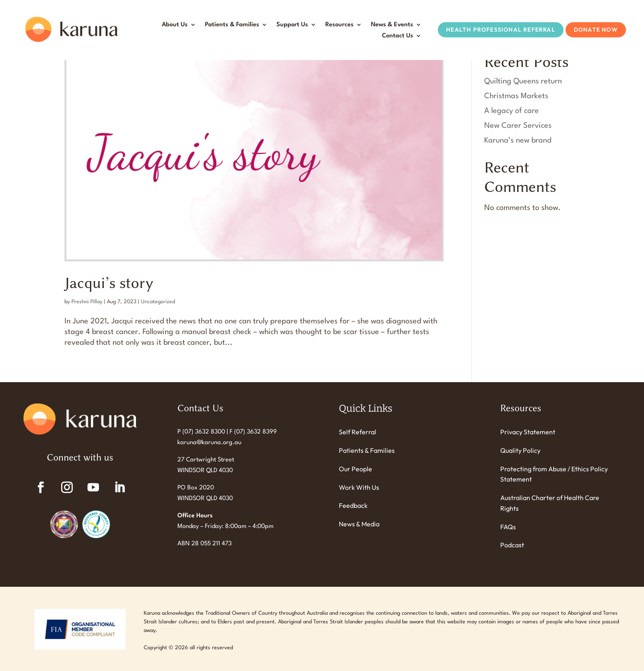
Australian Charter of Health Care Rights (550, 503)
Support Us (292, 25)
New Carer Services (518, 126)
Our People (355, 469)
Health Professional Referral (501, 30)
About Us (175, 25)
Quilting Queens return (523, 81)
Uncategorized (158, 302)
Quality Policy (520, 450)
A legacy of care (512, 111)
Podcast (512, 545)
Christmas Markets (516, 96)
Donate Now (596, 30)
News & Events (392, 25)
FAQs (508, 527)
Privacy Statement (528, 432)
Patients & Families (232, 25)
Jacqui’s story (109, 283)
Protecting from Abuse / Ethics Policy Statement (554, 474)
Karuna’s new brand (518, 141)
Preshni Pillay (87, 302)
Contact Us (398, 36)
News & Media (359, 524)
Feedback (353, 505)
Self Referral (358, 432)
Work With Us (359, 487)
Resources (339, 25)
